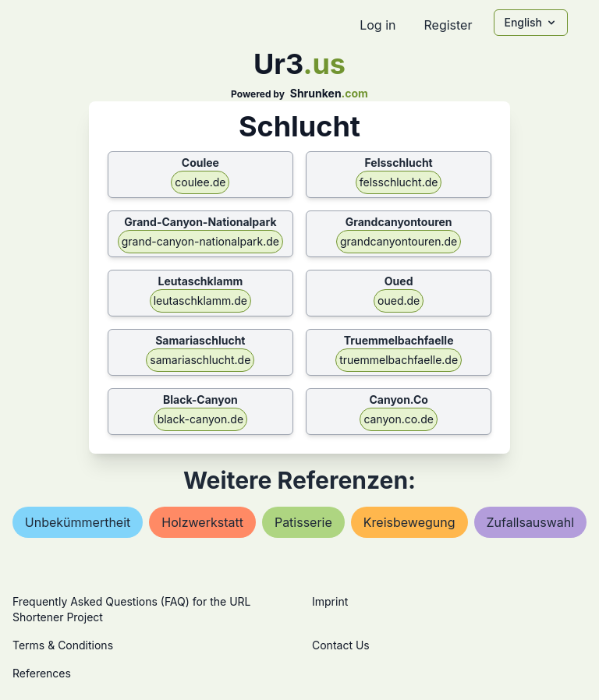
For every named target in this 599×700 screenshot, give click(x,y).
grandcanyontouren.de (399, 241)
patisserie (303, 522)
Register (448, 25)
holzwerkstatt (202, 522)
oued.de (399, 301)
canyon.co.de (399, 419)
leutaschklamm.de (200, 301)
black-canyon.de (200, 419)
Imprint (330, 601)
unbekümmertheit (78, 522)
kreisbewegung (409, 522)
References (42, 673)
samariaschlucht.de (200, 360)
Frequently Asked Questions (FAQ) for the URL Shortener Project (131, 609)
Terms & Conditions (63, 645)
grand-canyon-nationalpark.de (200, 241)
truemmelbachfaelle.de (399, 360)
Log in (377, 25)
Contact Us (341, 645)
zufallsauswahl (531, 522)
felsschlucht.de (399, 182)
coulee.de (200, 182)
